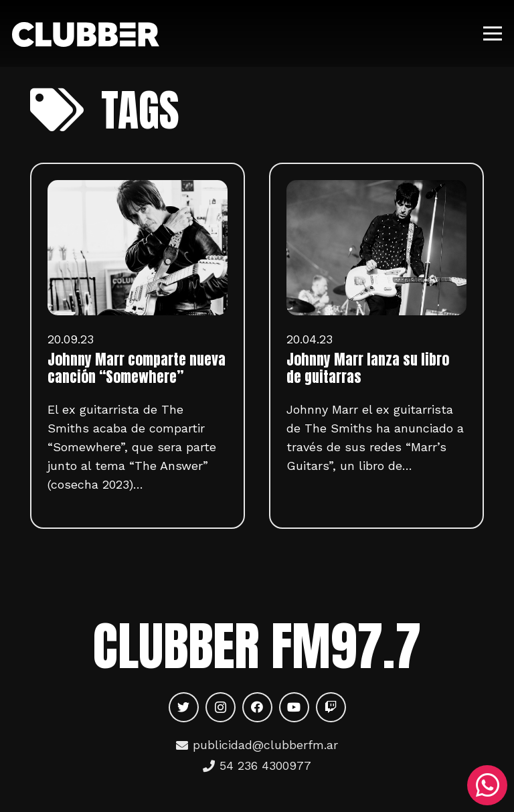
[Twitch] (331, 707)
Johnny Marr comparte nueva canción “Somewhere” (137, 368)
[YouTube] (294, 707)
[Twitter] (184, 707)
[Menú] (493, 33)
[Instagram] (221, 707)
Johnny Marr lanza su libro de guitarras (368, 368)
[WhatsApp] (487, 785)
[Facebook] (257, 707)
